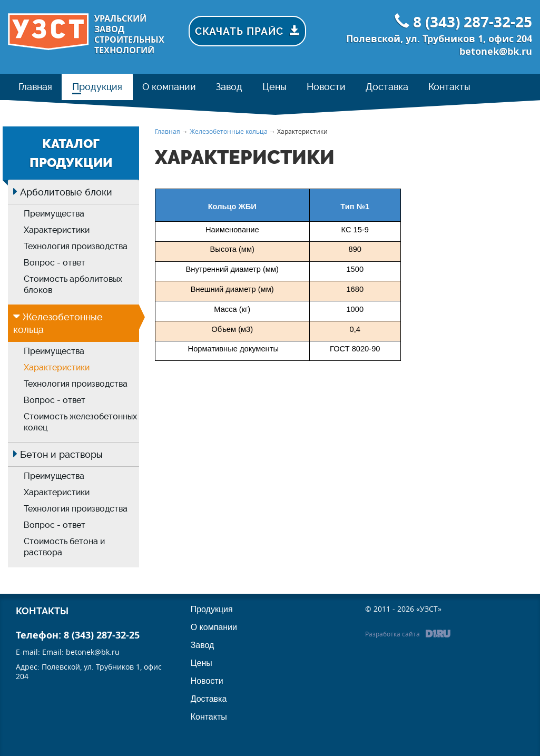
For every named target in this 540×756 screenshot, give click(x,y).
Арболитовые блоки (66, 192)
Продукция (212, 609)
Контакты (209, 717)
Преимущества (54, 214)
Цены (202, 663)
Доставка (209, 699)
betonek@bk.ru (496, 51)
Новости (207, 681)
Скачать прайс (251, 31)
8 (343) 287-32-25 (473, 22)
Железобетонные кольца (229, 131)
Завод (203, 645)
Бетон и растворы (61, 454)
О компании (214, 627)
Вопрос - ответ (55, 263)
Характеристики (57, 230)
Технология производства (76, 246)
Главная (168, 131)
